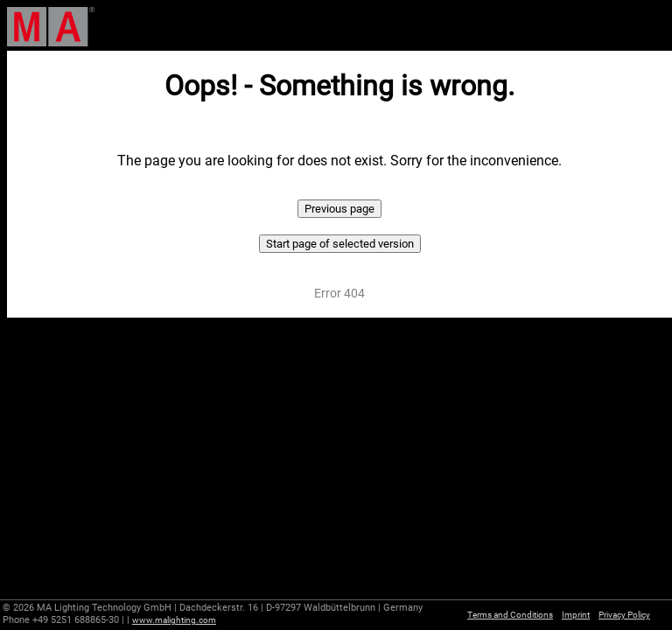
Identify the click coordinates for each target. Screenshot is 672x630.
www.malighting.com (174, 620)
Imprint (576, 615)
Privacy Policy (624, 615)
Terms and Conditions (510, 615)
